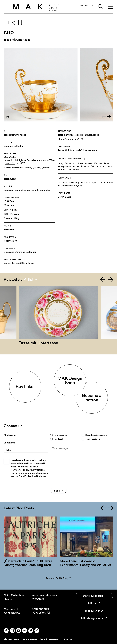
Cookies (68, 639)
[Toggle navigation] (111, 7)
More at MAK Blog (58, 578)
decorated (20, 190)
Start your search (94, 596)
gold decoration (43, 190)
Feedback (59, 439)
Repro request (61, 435)
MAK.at (94, 603)
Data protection (30, 639)
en (87, 6)
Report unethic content (96, 435)
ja (92, 6)
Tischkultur (10, 179)
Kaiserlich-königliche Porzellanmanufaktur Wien (29, 160)
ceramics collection (14, 146)
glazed (30, 190)
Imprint (43, 639)
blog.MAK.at (94, 611)
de (81, 6)
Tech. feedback (93, 439)
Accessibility (55, 639)
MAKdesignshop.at (94, 618)
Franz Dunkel (24, 168)
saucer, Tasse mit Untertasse (19, 263)
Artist (29, 279)
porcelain (9, 190)
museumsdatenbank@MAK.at (45, 597)
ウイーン (10, 163)
